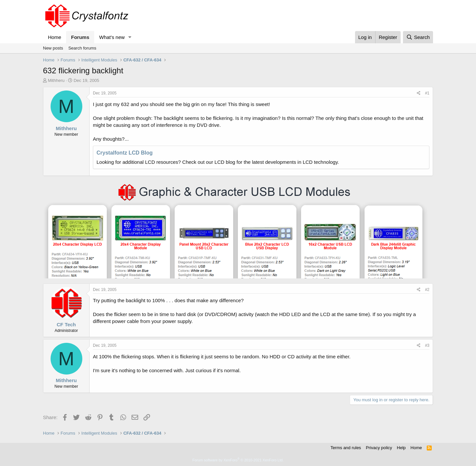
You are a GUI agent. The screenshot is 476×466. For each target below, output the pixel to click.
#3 (427, 345)
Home (55, 37)
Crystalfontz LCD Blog (125, 153)
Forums (80, 37)
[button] (130, 37)
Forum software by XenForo (238, 460)
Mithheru (56, 80)
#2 (427, 290)
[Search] (418, 37)
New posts (53, 48)
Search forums (82, 48)
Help (401, 448)
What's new (112, 37)
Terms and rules (346, 448)
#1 (427, 93)
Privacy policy (379, 448)
